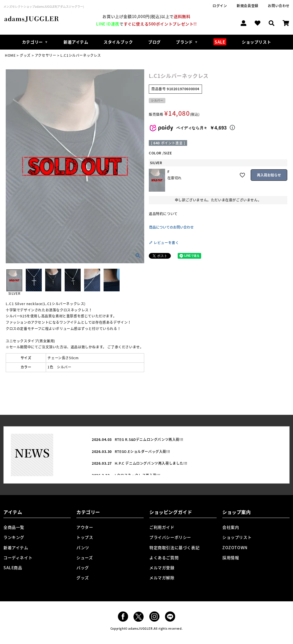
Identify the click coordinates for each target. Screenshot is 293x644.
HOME (10, 55)
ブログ (155, 42)
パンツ (83, 547)
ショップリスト (256, 42)
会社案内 (231, 527)
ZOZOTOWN (235, 547)
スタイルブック (118, 42)
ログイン (220, 6)
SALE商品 (13, 568)
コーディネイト (18, 557)
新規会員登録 (248, 6)
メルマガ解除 (162, 578)
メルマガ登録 (162, 568)
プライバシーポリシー (170, 537)
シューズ (85, 557)
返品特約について (163, 214)
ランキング (14, 537)
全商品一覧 (14, 527)
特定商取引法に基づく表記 (174, 547)
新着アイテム (76, 42)
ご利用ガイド (162, 527)
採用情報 (231, 557)
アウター (85, 527)
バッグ (83, 568)
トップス (85, 537)
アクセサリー (46, 55)
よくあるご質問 (164, 557)
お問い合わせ (279, 6)
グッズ (25, 55)
